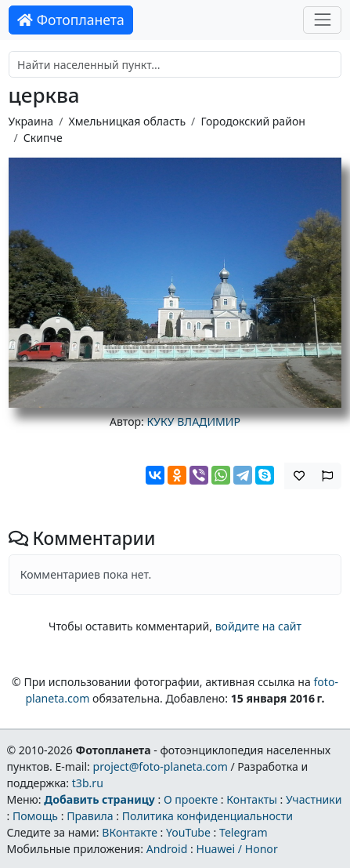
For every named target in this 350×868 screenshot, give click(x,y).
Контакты (252, 799)
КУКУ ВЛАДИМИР (194, 421)
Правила (90, 816)
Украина (31, 121)
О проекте (191, 799)
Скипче (43, 138)
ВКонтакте (130, 832)
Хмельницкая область (127, 121)
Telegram (244, 832)
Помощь (35, 816)
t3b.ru (88, 783)
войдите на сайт (258, 626)
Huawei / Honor (236, 849)
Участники (314, 799)
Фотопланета (71, 20)
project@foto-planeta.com (161, 766)
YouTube (188, 832)
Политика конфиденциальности (207, 816)
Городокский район (253, 121)
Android (167, 849)
